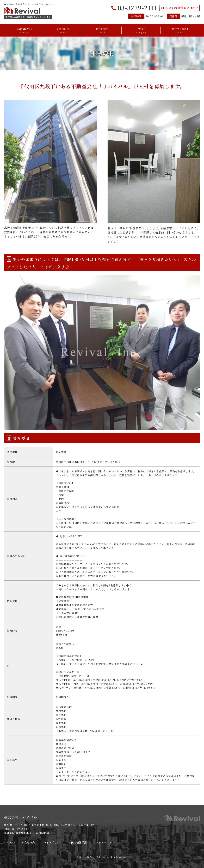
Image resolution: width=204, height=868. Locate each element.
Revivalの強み (24, 30)
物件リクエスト (180, 30)
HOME (11, 842)
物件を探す (102, 30)
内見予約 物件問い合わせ (182, 8)
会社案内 (141, 30)
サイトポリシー (53, 842)
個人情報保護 (79, 842)
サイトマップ (104, 842)
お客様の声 (63, 30)
